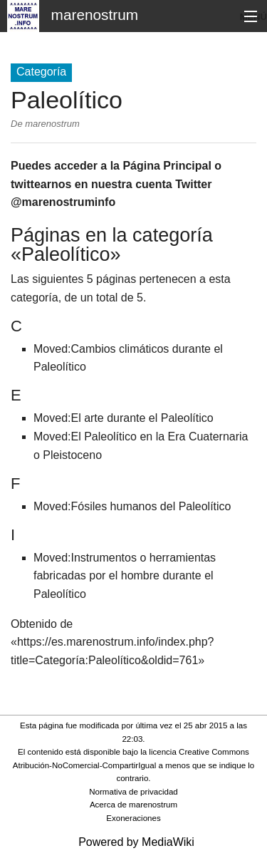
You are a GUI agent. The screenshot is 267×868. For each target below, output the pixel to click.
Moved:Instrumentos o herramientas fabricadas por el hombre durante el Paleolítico (125, 576)
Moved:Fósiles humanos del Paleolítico (132, 506)
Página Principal (167, 166)
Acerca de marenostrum (133, 805)
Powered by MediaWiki (136, 842)
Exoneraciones (133, 818)
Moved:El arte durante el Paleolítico (124, 418)
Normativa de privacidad (133, 792)
